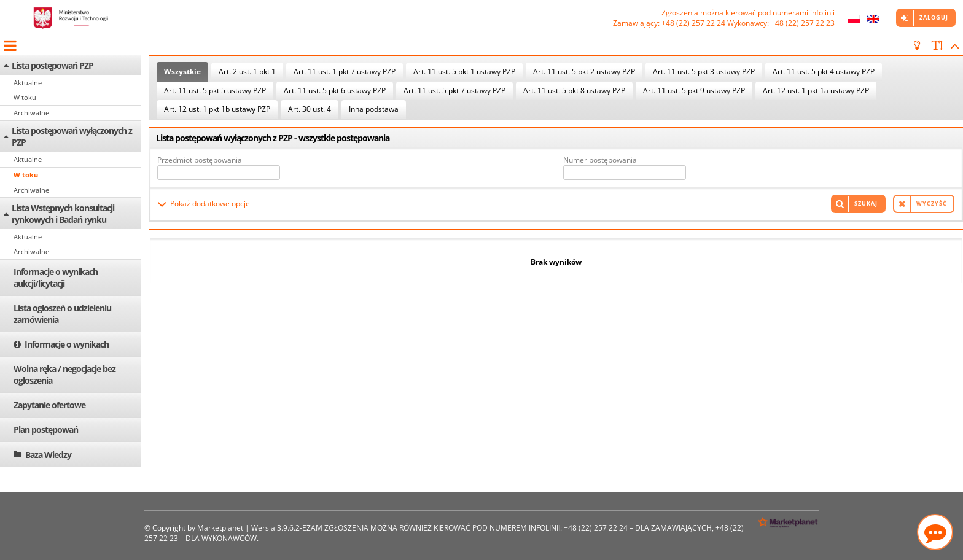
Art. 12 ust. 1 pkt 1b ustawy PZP (217, 109)
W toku (25, 97)
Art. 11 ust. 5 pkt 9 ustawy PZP (694, 91)
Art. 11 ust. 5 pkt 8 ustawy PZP (574, 91)
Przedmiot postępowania (200, 160)
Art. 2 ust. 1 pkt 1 (247, 72)
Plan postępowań (46, 430)
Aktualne (28, 83)
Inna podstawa (374, 109)
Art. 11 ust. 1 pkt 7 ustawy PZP (345, 72)
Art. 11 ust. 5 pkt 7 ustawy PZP (454, 91)
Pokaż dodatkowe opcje (210, 204)
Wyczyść (932, 204)
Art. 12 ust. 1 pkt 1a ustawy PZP (816, 91)
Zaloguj (934, 17)
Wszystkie (182, 72)
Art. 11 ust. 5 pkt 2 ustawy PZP (584, 72)
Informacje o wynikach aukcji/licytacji (56, 278)
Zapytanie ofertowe (49, 405)
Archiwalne (31, 113)
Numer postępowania (600, 160)
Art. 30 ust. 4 (310, 109)
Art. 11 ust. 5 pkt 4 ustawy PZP (824, 72)
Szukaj (866, 204)
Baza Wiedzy (48, 455)
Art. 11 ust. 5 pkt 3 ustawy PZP (704, 72)
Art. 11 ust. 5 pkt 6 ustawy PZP (335, 91)
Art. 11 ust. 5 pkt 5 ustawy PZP (215, 91)
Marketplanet (220, 528)
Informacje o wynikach (67, 344)
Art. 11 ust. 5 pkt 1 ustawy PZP (464, 72)
